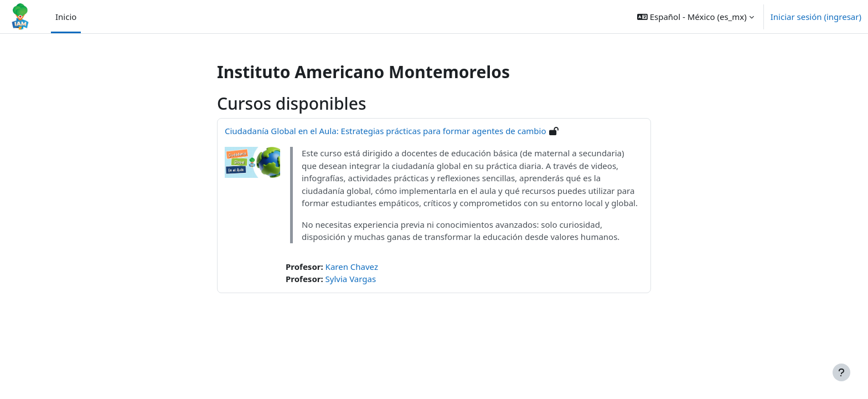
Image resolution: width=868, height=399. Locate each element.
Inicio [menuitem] (66, 17)
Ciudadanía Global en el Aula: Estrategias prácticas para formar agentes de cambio (386, 131)
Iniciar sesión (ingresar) (816, 17)
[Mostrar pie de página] (841, 372)
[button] (696, 17)
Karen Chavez (352, 267)
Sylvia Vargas (351, 279)
